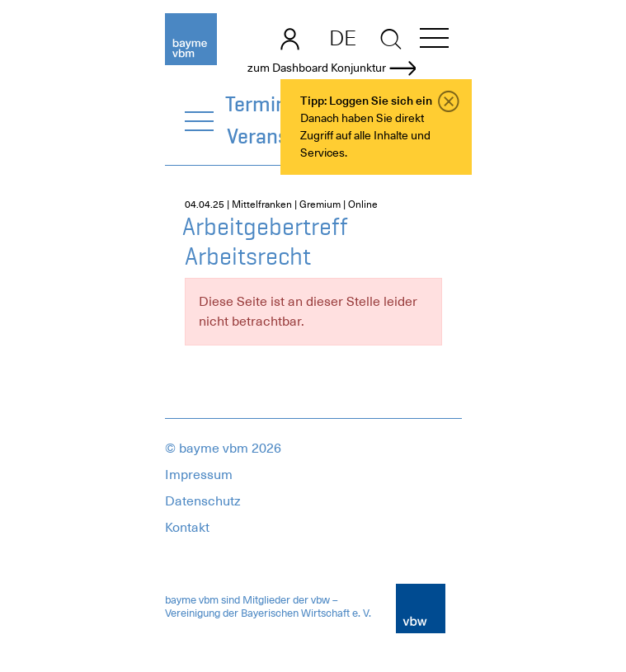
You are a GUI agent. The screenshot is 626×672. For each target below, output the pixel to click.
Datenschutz (203, 501)
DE (343, 38)
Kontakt (187, 528)
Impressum (199, 475)
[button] (434, 41)
